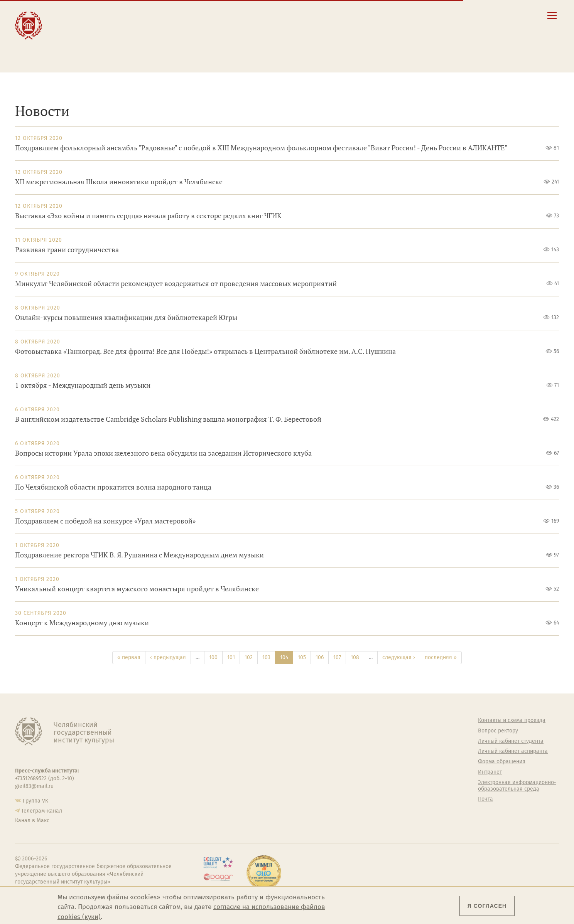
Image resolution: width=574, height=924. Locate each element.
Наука (71, 31)
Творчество (82, 39)
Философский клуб (363, 751)
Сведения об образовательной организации (349, 14)
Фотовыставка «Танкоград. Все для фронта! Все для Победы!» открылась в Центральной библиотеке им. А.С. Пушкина (205, 351)
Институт (77, 14)
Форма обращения (502, 762)
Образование (84, 23)
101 (231, 657)
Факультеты (215, 751)
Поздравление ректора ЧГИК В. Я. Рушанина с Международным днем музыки (139, 555)
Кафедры (212, 762)
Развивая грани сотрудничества (67, 250)
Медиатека (214, 783)
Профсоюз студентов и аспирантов (368, 765)
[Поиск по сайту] (458, 15)
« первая (129, 657)
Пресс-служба (218, 793)
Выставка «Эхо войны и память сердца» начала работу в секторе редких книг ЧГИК (148, 216)
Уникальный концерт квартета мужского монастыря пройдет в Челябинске (137, 589)
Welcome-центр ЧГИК (366, 731)
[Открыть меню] (552, 20)
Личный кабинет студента (326, 36)
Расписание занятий (319, 29)
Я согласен (487, 906)
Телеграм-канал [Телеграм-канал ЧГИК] (42, 811)
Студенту (170, 23)
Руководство (216, 731)
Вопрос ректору (498, 731)
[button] (445, 15)
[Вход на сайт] (497, 15)
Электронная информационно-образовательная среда (354, 54)
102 (249, 657)
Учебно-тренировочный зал (375, 741)
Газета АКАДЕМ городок (369, 789)
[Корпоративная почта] (470, 15)
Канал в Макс (32, 820)
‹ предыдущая (168, 657)
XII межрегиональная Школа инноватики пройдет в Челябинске (119, 182)
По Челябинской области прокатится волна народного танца (113, 487)
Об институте (217, 720)
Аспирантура (216, 772)
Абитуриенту (176, 14)
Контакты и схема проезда (327, 22)
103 (266, 657)
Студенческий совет (364, 779)
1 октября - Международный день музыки (83, 385)
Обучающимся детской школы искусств (194, 51)
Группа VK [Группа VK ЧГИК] (35, 801)
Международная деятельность (89, 51)
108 (355, 657)
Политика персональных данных (370, 802)
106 (320, 657)
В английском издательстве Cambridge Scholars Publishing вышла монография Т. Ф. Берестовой (168, 419)
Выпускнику (175, 31)
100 (213, 657)
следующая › (399, 657)
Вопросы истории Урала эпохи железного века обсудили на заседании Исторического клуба (163, 453)
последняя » (441, 657)
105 (302, 657)
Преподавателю (181, 39)
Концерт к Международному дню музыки (82, 623)
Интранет (490, 772)
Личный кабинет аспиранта (328, 44)
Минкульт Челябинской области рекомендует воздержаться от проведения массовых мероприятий (176, 284)
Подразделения (220, 741)
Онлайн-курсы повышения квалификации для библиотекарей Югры (126, 317)
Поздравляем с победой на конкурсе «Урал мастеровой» (105, 521)
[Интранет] (484, 15)
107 (337, 657)
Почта (485, 799)
